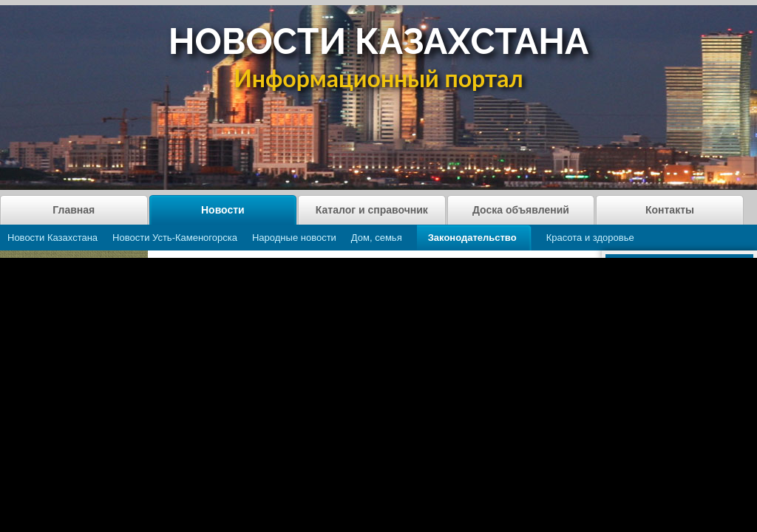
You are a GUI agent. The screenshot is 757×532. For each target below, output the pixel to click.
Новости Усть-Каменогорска (175, 238)
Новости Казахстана (52, 238)
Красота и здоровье (590, 238)
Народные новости (294, 238)
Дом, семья (377, 238)
